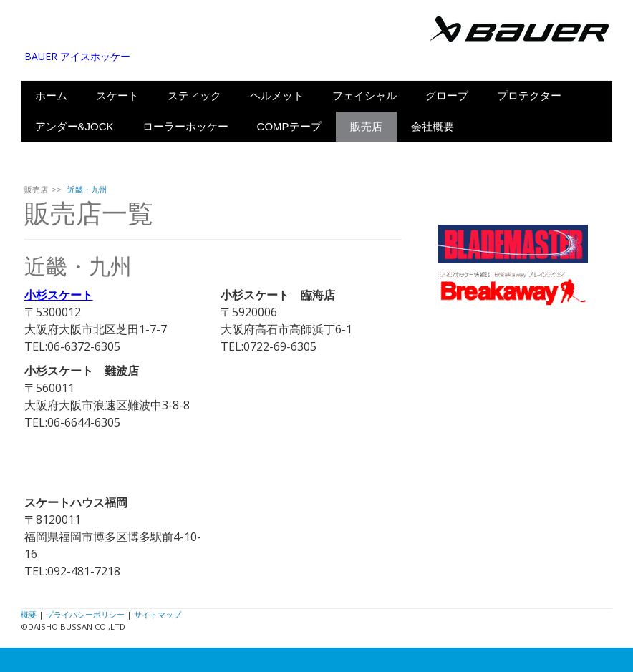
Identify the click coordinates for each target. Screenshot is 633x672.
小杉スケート (59, 295)
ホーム (51, 96)
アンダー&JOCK (74, 126)
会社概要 (433, 126)
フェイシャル (364, 96)
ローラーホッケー (185, 126)
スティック (194, 96)
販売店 (366, 126)
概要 (29, 614)
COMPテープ (289, 126)
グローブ (447, 96)
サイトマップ (158, 614)
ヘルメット (277, 96)
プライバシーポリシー (85, 614)
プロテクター (529, 96)
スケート (117, 96)
